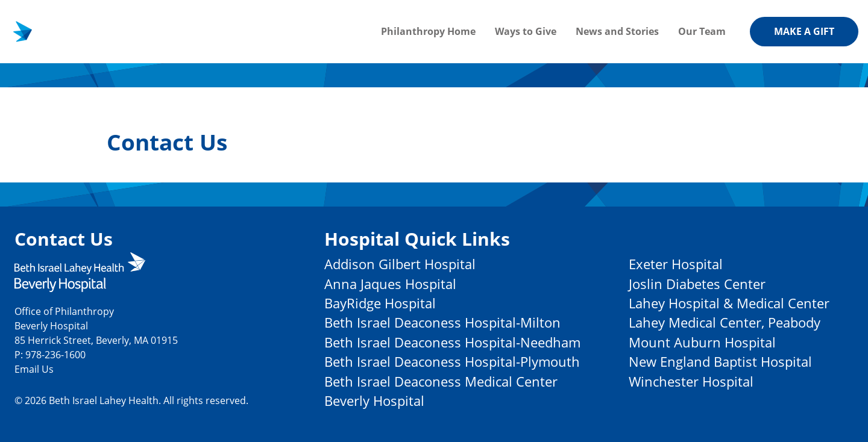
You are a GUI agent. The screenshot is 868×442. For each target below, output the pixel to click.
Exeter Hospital (676, 264)
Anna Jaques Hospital (390, 284)
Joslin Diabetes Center (697, 284)
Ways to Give (526, 31)
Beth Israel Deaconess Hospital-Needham (452, 342)
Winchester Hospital (691, 381)
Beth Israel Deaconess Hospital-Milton (442, 322)
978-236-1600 (55, 354)
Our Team (702, 31)
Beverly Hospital (374, 401)
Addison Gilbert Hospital (400, 264)
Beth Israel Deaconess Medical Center (441, 381)
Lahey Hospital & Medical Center (729, 303)
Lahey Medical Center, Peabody (725, 322)
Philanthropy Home (428, 31)
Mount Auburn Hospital (702, 342)
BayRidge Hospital (380, 303)
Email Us (34, 369)
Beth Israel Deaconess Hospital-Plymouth (452, 362)
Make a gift (804, 31)
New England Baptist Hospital (720, 362)
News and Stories (617, 31)
